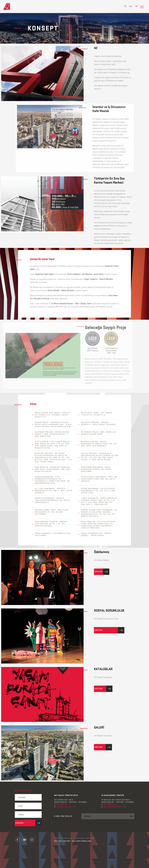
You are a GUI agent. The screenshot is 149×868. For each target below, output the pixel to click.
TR (136, 6)
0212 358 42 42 (110, 804)
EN (131, 6)
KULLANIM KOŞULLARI (82, 841)
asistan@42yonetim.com (115, 807)
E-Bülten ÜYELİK (63, 816)
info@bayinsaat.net (66, 807)
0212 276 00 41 (63, 804)
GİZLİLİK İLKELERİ (62, 841)
